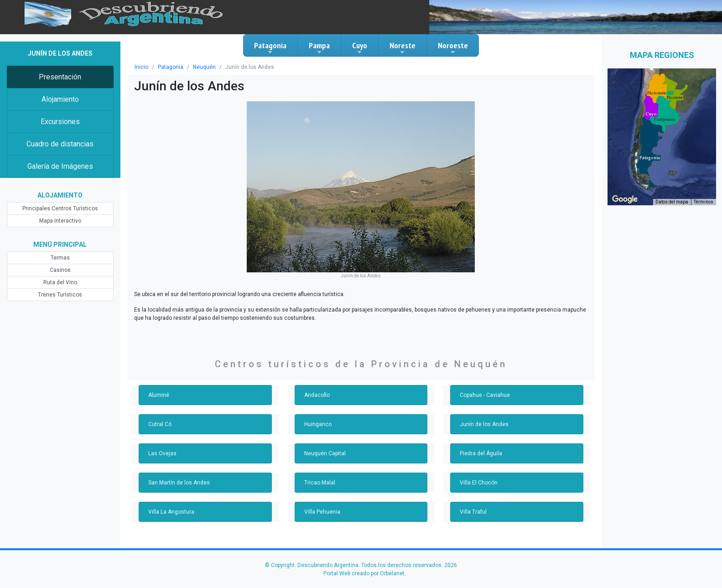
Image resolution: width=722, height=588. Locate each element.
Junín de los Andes (484, 424)
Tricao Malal (320, 483)
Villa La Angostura (171, 512)
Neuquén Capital (325, 453)
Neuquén (204, 67)
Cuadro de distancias (60, 144)
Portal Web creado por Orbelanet (364, 573)
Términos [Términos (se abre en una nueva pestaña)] (704, 202)
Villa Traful (473, 512)
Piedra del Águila (481, 453)
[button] (650, 158)
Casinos (60, 270)
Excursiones (60, 122)
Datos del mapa (672, 202)
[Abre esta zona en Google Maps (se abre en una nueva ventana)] (625, 199)
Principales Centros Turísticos (60, 208)
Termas (60, 258)
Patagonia (270, 48)
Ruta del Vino (60, 282)
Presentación (60, 77)
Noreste (403, 48)
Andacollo (317, 395)
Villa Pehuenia (322, 512)
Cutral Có (160, 424)
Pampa (319, 48)
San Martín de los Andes (179, 483)
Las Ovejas (162, 453)
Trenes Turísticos (60, 295)
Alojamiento (60, 99)
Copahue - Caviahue (485, 395)
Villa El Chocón (479, 483)
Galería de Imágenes (60, 166)
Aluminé (159, 395)
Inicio (141, 67)
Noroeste (453, 48)
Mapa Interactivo (60, 221)
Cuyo (360, 48)
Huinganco (318, 424)
